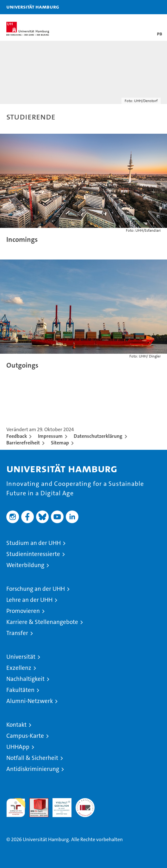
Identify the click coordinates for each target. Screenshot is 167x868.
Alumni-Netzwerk (30, 701)
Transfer (17, 633)
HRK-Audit (59, 805)
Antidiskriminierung (33, 769)
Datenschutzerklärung (98, 436)
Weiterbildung (25, 565)
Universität (21, 657)
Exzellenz (19, 668)
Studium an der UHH (34, 543)
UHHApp (18, 747)
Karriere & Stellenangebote (42, 622)
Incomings (22, 239)
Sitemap (60, 443)
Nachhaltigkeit (25, 679)
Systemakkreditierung (85, 801)
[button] (142, 7)
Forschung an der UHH (36, 589)
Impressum (50, 436)
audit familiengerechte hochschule (16, 808)
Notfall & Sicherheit (32, 758)
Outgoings (22, 365)
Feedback (17, 436)
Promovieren (23, 611)
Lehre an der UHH (29, 600)
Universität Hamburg (33, 7)
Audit (35, 801)
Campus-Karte (25, 736)
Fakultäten (20, 690)
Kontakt (16, 725)
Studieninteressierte (33, 554)
